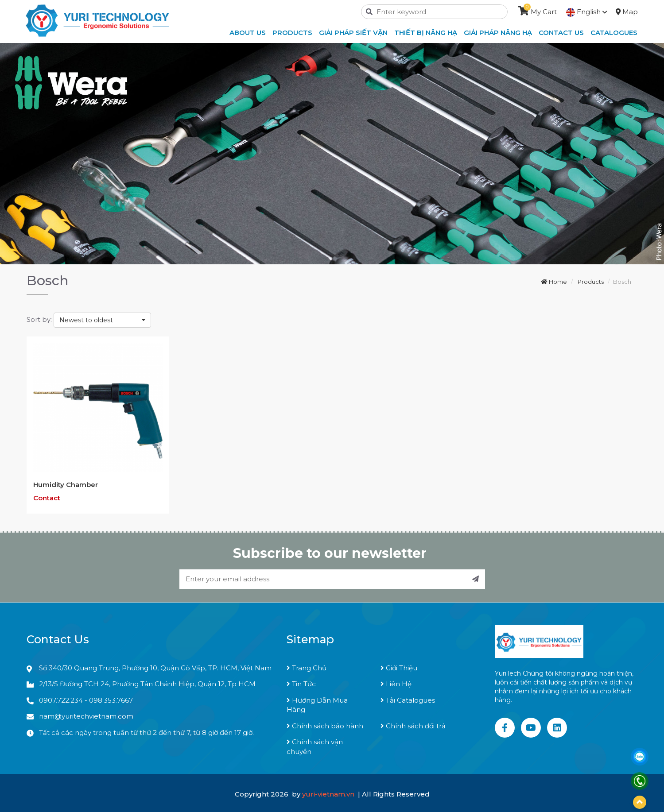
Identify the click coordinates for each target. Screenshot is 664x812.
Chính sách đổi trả (413, 726)
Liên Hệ (396, 684)
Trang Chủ (307, 668)
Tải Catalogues (408, 700)
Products (292, 33)
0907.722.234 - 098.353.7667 (86, 700)
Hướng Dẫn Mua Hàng (317, 705)
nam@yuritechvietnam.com (86, 716)
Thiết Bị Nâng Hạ (426, 33)
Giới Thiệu (399, 668)
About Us (248, 33)
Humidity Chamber (66, 485)
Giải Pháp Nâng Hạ (498, 33)
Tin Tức (301, 684)
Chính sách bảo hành (325, 726)
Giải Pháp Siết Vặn (353, 33)
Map (627, 12)
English (587, 12)
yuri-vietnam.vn (329, 794)
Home (554, 282)
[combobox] (102, 320)
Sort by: (39, 319)
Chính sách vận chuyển (315, 746)
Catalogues (614, 33)
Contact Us (561, 33)
